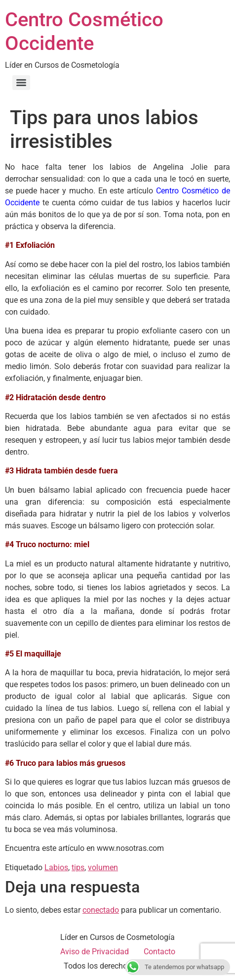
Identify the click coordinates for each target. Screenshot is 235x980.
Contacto (159, 952)
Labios (56, 867)
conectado (101, 910)
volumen (103, 867)
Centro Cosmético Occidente (84, 31)
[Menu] (21, 83)
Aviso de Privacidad (95, 952)
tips (78, 867)
